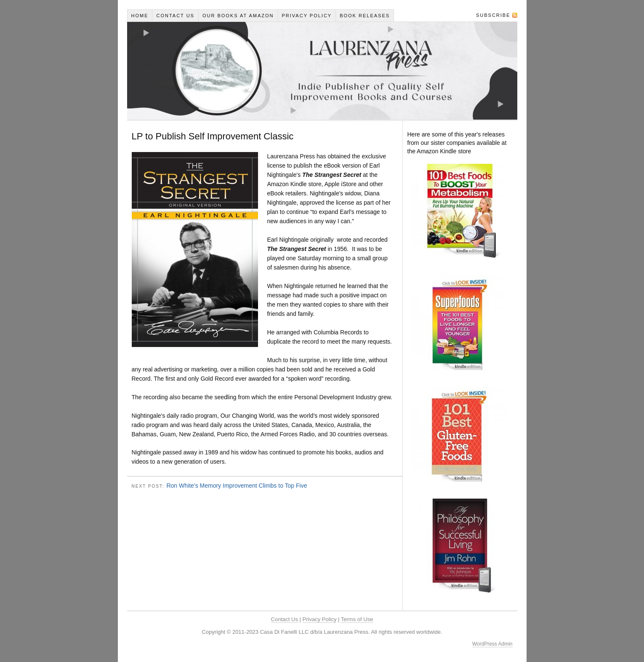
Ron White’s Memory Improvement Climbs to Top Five (237, 486)
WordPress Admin (492, 644)
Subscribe (493, 15)
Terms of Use (357, 619)
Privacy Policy (307, 16)
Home (140, 16)
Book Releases (365, 16)
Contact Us (175, 16)
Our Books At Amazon (238, 16)
